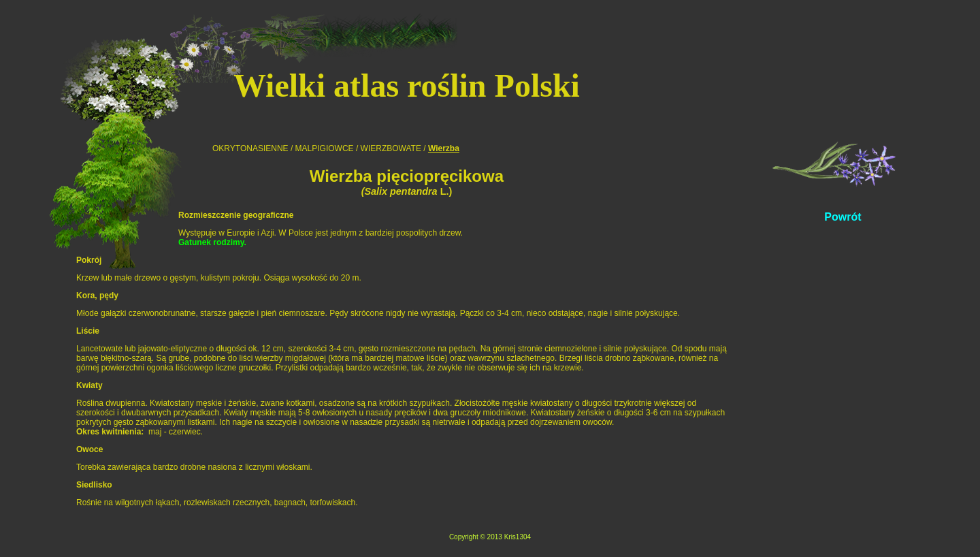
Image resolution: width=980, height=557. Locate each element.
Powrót (843, 217)
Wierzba (444, 148)
